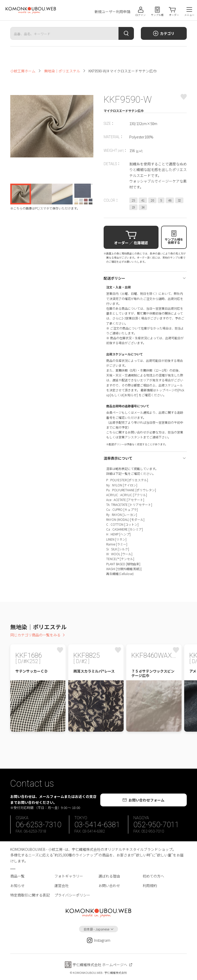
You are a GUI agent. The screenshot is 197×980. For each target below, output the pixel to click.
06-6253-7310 (38, 825)
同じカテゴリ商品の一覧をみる (35, 635)
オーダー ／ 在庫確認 (131, 243)
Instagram (99, 940)
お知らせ (17, 885)
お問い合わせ (109, 885)
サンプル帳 (157, 15)
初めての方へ (153, 876)
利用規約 (150, 885)
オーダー (174, 15)
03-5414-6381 (97, 825)
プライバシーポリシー (72, 895)
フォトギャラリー (69, 876)
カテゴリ (167, 33)
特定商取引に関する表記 (30, 895)
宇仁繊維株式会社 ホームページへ (100, 965)
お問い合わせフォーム (146, 800)
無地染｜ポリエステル (62, 71)
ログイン (141, 15)
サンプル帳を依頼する (174, 241)
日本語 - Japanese (96, 929)
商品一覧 (17, 876)
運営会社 (62, 885)
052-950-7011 (156, 825)
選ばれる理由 (109, 876)
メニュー (189, 15)
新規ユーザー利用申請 (112, 12)
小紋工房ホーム (23, 71)
